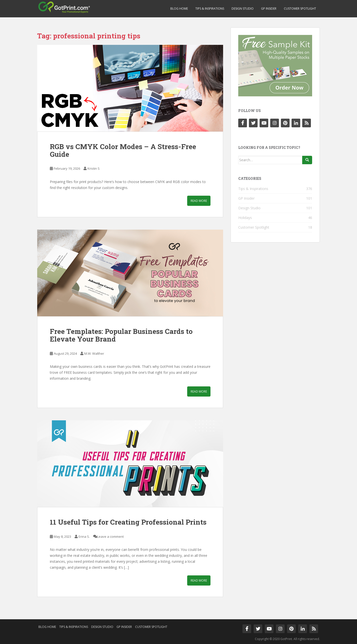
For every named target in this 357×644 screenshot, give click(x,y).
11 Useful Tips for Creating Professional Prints (128, 522)
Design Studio (243, 9)
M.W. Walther (94, 353)
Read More (199, 201)
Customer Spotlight (300, 9)
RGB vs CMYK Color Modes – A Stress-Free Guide (123, 150)
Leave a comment (110, 537)
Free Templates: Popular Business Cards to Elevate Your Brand (121, 335)
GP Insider (269, 9)
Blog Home (179, 9)
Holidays (245, 218)
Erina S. (84, 537)
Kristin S (94, 168)
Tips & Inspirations (210, 9)
